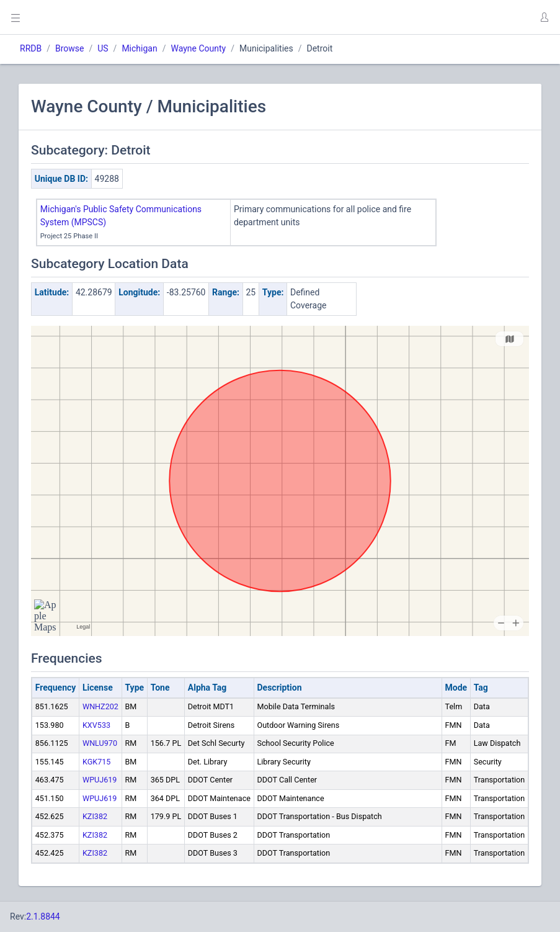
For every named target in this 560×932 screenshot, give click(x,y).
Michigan (139, 48)
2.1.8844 (43, 916)
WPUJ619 (100, 780)
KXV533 (96, 725)
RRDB (31, 48)
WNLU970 (100, 743)
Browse (69, 48)
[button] (544, 17)
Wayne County (198, 48)
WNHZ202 (100, 706)
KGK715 (96, 762)
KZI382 (95, 816)
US (103, 48)
